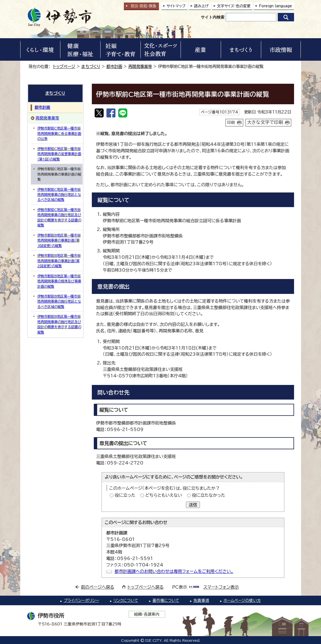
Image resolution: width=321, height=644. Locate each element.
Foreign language (276, 6)
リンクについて (126, 600)
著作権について (166, 600)
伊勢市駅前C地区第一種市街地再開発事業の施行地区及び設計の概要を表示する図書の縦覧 (59, 217)
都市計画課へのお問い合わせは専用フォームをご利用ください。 (174, 571)
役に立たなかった (209, 495)
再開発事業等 (140, 66)
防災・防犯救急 (144, 6)
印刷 (231, 123)
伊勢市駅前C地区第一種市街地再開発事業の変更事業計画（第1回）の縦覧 (59, 154)
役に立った (125, 495)
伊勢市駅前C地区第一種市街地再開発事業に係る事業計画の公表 (59, 133)
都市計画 (114, 66)
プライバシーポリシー (81, 600)
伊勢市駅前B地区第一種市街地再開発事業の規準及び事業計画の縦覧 (59, 281)
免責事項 (201, 600)
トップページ (64, 66)
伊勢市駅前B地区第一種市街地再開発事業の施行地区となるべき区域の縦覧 (59, 301)
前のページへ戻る (98, 587)
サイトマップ (176, 6)
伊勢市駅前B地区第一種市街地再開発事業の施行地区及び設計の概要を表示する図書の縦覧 (59, 324)
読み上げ (201, 6)
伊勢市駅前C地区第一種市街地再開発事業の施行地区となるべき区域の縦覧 (59, 195)
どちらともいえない (164, 495)
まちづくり (91, 66)
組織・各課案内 (147, 614)
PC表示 (180, 587)
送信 (193, 505)
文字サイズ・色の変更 (234, 6)
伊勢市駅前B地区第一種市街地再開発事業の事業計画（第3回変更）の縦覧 (59, 240)
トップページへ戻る (146, 587)
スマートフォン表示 (221, 587)
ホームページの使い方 (242, 600)
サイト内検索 (213, 17)
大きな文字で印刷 (265, 122)
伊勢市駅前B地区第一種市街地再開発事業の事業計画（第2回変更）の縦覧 (59, 261)
